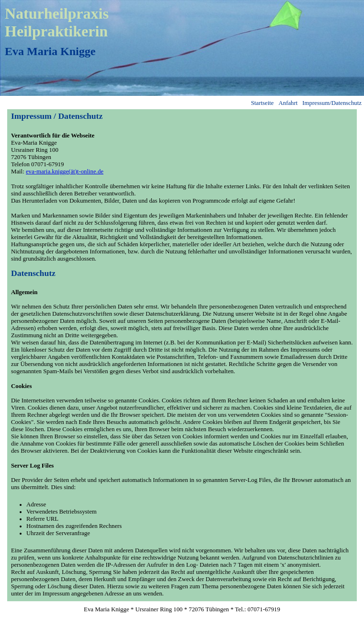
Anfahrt (288, 103)
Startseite (262, 103)
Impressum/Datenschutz (332, 103)
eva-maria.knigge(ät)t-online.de (65, 172)
